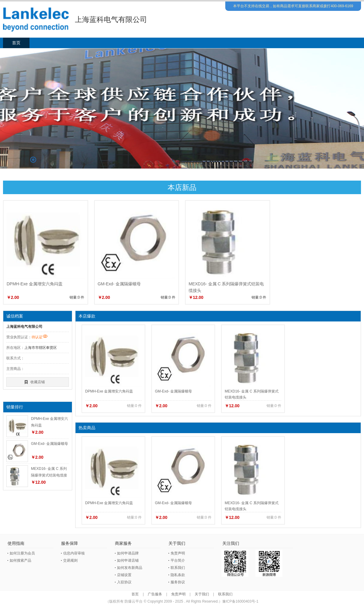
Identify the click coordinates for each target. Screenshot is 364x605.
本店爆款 (87, 316)
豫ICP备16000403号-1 (240, 601)
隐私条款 (178, 575)
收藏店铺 (38, 382)
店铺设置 (124, 575)
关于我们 (202, 594)
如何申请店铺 (128, 560)
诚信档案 (15, 316)
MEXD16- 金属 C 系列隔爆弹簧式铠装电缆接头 (49, 475)
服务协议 (178, 582)
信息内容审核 (74, 553)
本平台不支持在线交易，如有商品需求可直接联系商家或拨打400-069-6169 (293, 6)
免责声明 (178, 553)
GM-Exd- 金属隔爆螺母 (119, 284)
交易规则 (70, 560)
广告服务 (155, 594)
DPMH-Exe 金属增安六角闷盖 (35, 284)
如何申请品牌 (128, 553)
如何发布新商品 (130, 568)
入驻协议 (124, 582)
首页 (16, 43)
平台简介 (178, 560)
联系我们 (178, 568)
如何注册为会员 (22, 553)
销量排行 (15, 407)
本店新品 (182, 187)
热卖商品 (87, 428)
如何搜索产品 (20, 560)
